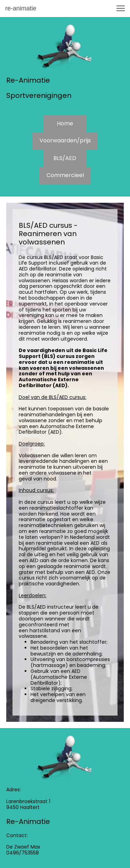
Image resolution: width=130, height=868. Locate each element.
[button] (121, 8)
